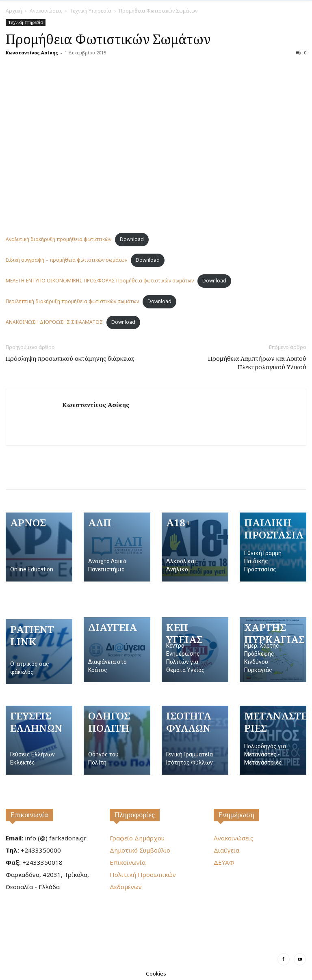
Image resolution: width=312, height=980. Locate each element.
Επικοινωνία (29, 815)
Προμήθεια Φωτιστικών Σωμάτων (108, 39)
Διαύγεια (226, 850)
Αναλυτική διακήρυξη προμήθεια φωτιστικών (58, 239)
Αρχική (14, 11)
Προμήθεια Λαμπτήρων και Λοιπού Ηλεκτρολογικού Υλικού (257, 363)
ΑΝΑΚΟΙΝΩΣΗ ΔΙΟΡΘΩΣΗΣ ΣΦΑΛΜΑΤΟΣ (54, 322)
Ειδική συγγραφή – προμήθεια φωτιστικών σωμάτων (66, 260)
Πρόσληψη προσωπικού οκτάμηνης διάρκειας (70, 358)
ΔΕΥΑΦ (224, 862)
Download (132, 239)
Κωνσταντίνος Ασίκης (32, 53)
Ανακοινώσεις (46, 11)
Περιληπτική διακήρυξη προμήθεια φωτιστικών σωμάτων (72, 301)
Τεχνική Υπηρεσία (91, 11)
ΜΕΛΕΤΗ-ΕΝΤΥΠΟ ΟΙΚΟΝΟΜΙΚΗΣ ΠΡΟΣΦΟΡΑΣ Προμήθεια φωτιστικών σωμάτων (100, 281)
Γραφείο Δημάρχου (137, 838)
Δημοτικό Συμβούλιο (140, 850)
